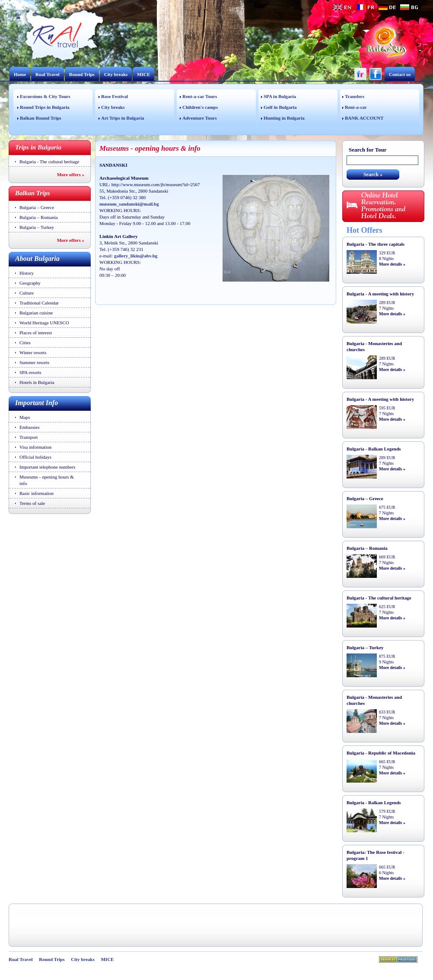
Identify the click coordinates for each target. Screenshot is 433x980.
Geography (30, 283)
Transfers (355, 96)
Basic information (37, 493)
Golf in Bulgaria (280, 107)
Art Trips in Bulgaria (123, 118)
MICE (143, 74)
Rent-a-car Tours (200, 96)
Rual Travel (48, 74)
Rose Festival (115, 96)
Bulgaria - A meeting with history (380, 294)
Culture (27, 293)
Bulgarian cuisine (36, 313)
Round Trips (82, 74)
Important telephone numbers (48, 467)
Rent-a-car (356, 107)
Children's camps (200, 107)
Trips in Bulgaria (38, 147)
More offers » (71, 174)
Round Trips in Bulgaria (45, 107)
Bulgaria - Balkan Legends (374, 449)
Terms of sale (32, 503)
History (27, 273)
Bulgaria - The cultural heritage (49, 162)
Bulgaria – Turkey (37, 227)
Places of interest (36, 333)
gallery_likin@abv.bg (136, 256)
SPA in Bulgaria (280, 96)
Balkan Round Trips (41, 118)
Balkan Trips (33, 193)
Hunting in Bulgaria (284, 118)
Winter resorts (33, 352)
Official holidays (35, 457)
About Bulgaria (37, 258)
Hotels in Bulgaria (37, 382)
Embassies (29, 427)
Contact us (400, 74)
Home (20, 74)
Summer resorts (34, 362)
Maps (25, 417)
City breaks (116, 74)
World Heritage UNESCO (44, 323)
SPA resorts (30, 372)
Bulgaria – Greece (37, 207)
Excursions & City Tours (45, 96)
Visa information (35, 447)
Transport (29, 437)
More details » (392, 264)
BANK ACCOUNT (364, 118)
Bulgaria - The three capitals (376, 244)
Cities (25, 343)
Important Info (37, 403)
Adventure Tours (200, 118)
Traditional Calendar (39, 303)
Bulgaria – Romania (39, 217)
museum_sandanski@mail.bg (129, 204)
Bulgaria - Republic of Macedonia (381, 753)
